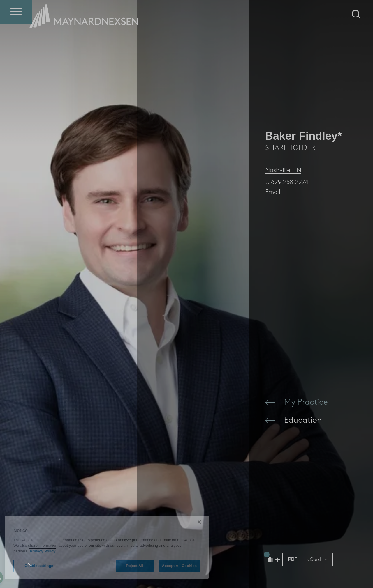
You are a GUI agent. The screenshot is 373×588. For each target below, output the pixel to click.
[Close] (199, 522)
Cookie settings (39, 566)
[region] (107, 547)
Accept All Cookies (179, 566)
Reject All (135, 566)
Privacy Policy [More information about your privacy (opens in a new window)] (43, 551)
